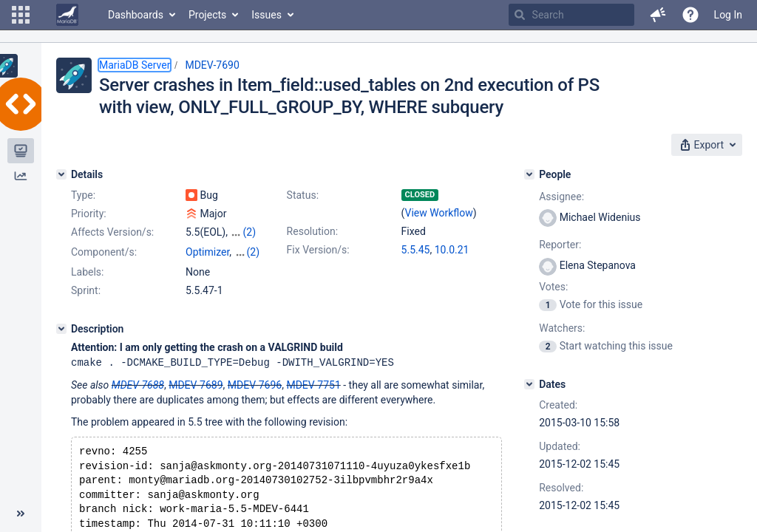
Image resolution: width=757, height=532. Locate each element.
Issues (267, 15)
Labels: (87, 272)
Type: (83, 195)
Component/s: (104, 252)
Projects (207, 15)
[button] (21, 15)
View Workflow (439, 213)
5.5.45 (416, 250)
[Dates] (529, 384)
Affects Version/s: (112, 232)
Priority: (89, 214)
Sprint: (86, 290)
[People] (529, 174)
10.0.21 (452, 250)
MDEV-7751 (313, 384)
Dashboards (136, 15)
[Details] (61, 174)
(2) (249, 232)
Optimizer (207, 252)
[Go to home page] (67, 15)
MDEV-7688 (138, 384)
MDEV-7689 (196, 384)
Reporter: (560, 245)
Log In (728, 15)
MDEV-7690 (212, 65)
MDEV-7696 (255, 384)
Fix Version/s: (318, 250)
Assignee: (561, 197)
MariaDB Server (135, 65)
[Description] (61, 329)
